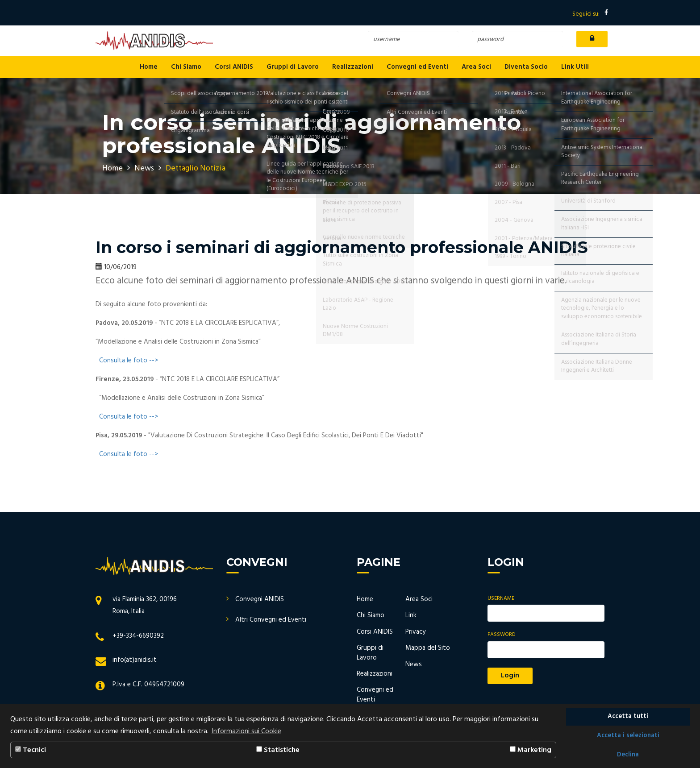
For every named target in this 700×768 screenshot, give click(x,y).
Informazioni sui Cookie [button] (246, 731)
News (144, 168)
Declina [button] (628, 755)
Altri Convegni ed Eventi (271, 620)
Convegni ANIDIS (260, 599)
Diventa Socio (526, 67)
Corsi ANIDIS (234, 67)
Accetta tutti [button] (628, 716)
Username (501, 599)
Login (510, 676)
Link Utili (575, 67)
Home (149, 67)
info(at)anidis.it (135, 660)
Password (502, 635)
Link (411, 615)
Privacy (415, 632)
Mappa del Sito (428, 648)
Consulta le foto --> (129, 361)
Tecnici (31, 750)
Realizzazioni (353, 67)
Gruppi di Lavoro (293, 67)
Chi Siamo (186, 67)
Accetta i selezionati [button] (628, 736)
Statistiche (278, 750)
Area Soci (476, 67)
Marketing (531, 750)
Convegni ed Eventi (417, 67)
